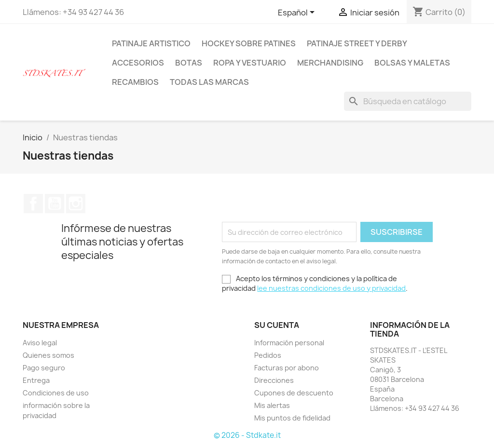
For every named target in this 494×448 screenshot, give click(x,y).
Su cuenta (277, 325)
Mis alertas (272, 405)
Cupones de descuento (294, 393)
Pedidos (268, 355)
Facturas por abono (287, 368)
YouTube (55, 204)
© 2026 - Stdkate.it (247, 435)
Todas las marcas (209, 82)
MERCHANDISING (330, 63)
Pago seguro (44, 368)
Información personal (289, 343)
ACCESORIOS (138, 63)
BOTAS (189, 63)
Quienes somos (48, 355)
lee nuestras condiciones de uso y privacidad (331, 288)
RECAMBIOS (135, 82)
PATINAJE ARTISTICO (151, 43)
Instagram (76, 204)
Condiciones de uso (56, 393)
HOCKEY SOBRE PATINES (249, 43)
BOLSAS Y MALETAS (412, 63)
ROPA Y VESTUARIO (250, 63)
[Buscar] (408, 101)
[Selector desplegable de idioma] (298, 13)
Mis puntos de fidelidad (292, 418)
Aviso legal (40, 343)
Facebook (33, 204)
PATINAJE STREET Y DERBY (357, 43)
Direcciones (274, 380)
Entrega (36, 380)
